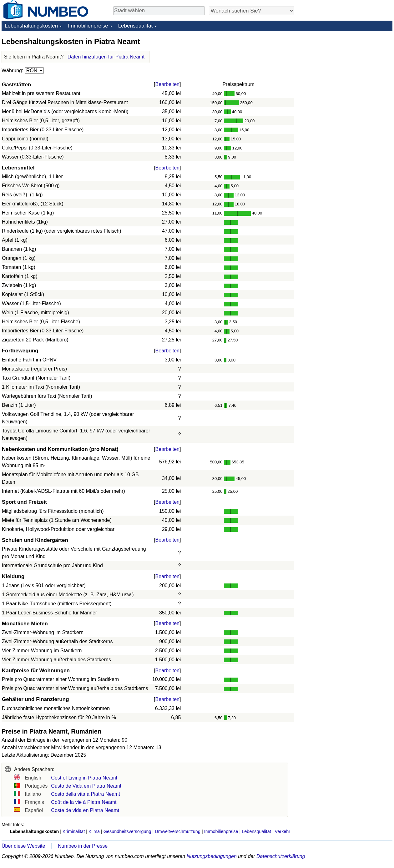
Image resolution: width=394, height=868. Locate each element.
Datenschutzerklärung (281, 856)
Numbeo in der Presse (83, 846)
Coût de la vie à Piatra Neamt (84, 802)
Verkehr (283, 831)
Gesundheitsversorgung (127, 831)
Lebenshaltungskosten (31, 26)
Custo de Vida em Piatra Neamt (86, 786)
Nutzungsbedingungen (212, 856)
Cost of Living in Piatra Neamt (84, 778)
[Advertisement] (346, 76)
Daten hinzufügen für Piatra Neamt (106, 57)
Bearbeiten (167, 84)
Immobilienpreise (88, 26)
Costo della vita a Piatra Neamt (86, 794)
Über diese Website (23, 846)
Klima (94, 831)
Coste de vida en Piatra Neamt (85, 810)
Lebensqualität (136, 26)
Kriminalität (74, 831)
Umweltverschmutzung (178, 831)
